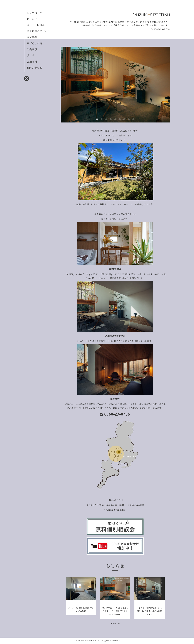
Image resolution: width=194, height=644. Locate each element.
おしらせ (32, 19)
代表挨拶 (32, 50)
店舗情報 (32, 62)
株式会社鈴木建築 (89, 641)
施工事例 (32, 37)
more (115, 623)
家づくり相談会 (36, 25)
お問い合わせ (34, 68)
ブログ (31, 56)
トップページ (34, 13)
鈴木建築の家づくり (38, 31)
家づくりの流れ (36, 44)
